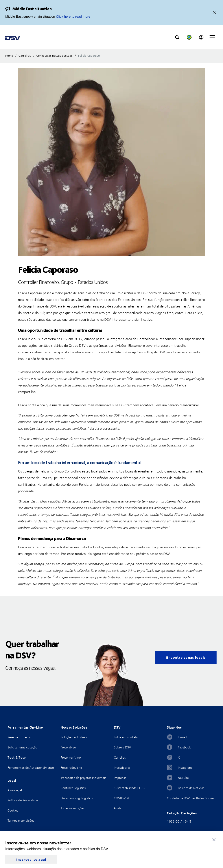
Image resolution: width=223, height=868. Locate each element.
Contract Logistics (73, 788)
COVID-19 (121, 798)
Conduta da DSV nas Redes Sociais (191, 798)
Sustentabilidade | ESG (129, 788)
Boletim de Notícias (191, 788)
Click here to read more (73, 16)
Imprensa (120, 778)
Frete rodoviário (71, 768)
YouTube (183, 778)
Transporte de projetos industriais (83, 778)
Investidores (122, 768)
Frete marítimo (71, 757)
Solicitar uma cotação (22, 747)
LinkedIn (184, 737)
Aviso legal (15, 790)
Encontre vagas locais (186, 657)
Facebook (184, 747)
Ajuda (118, 808)
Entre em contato (126, 737)
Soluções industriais (74, 737)
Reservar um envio (20, 737)
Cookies (13, 810)
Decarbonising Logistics (77, 798)
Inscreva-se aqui (31, 859)
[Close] (214, 13)
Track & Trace (17, 757)
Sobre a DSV (122, 747)
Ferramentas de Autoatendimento (31, 768)
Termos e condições (21, 820)
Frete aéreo (68, 747)
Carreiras (120, 757)
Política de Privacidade (23, 800)
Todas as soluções (73, 808)
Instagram (185, 768)
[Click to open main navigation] (212, 37)
